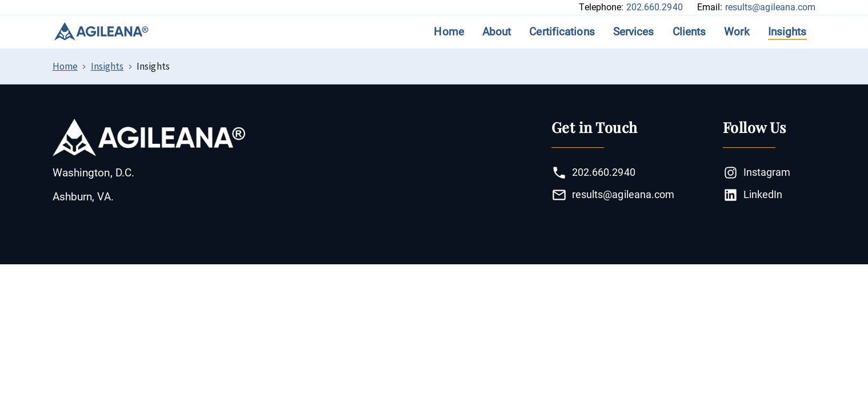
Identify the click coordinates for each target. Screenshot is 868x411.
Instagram (757, 173)
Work (737, 32)
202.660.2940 (655, 7)
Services (634, 32)
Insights (787, 32)
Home (449, 32)
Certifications (562, 32)
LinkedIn (753, 195)
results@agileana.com (771, 7)
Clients (689, 32)
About (497, 32)
